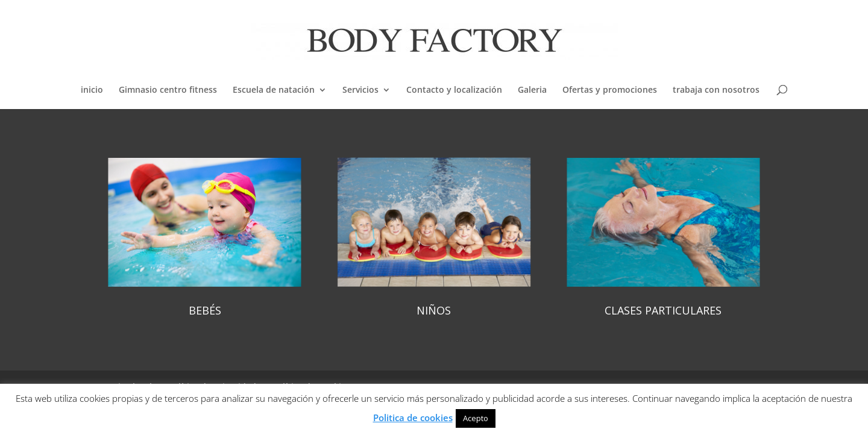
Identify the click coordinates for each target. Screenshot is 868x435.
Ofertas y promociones (610, 90)
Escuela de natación (274, 90)
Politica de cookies (413, 418)
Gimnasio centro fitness (168, 90)
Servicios (360, 90)
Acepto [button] (476, 418)
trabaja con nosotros (716, 90)
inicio (92, 90)
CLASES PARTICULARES (663, 310)
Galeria (532, 90)
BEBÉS (205, 310)
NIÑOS (434, 310)
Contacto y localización (454, 90)
